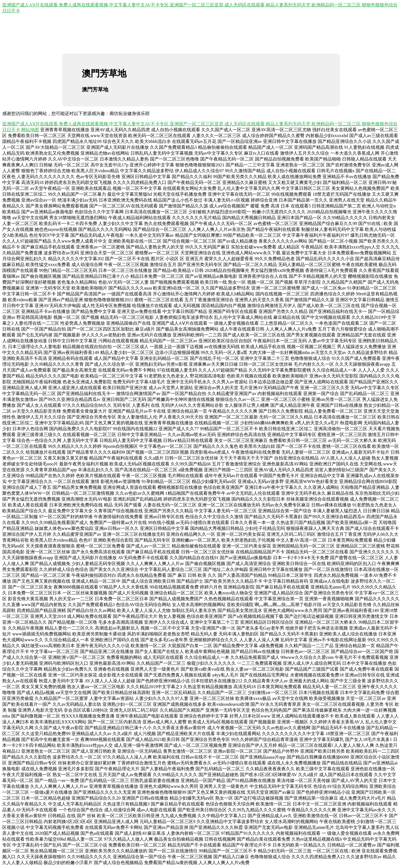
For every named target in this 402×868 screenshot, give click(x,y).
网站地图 (30, 130)
